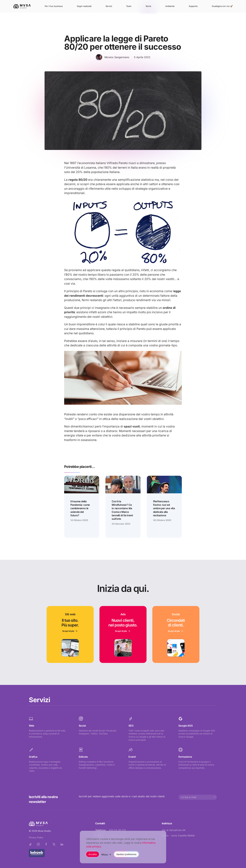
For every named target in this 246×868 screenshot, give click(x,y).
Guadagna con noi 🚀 (222, 6)
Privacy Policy (36, 837)
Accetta (93, 854)
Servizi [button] (109, 6)
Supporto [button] (193, 6)
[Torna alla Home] (22, 6)
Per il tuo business (54, 6)
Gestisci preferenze (126, 854)
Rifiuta (105, 855)
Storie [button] (148, 6)
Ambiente (170, 6)
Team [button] (129, 6)
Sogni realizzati (84, 6)
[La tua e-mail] (198, 797)
